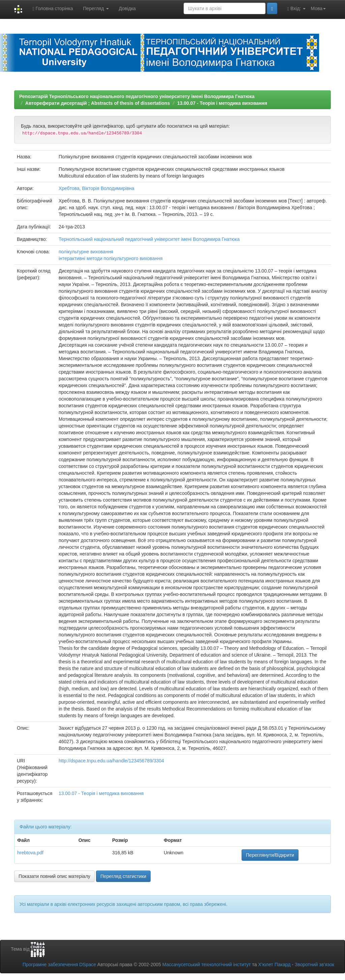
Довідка (127, 8)
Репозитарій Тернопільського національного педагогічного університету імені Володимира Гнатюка (137, 96)
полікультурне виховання (86, 252)
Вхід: (296, 9)
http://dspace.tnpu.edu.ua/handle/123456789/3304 (111, 761)
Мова (318, 8)
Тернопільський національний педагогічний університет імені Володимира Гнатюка (149, 239)
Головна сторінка (53, 9)
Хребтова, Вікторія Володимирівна (97, 188)
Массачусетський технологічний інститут (207, 965)
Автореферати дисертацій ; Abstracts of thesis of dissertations (98, 103)
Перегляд (96, 8)
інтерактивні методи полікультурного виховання (111, 258)
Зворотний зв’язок (315, 965)
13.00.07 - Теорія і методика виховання (222, 103)
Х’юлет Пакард (274, 965)
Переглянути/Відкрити (270, 855)
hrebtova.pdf (30, 853)
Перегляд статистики (123, 876)
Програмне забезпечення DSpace (59, 965)
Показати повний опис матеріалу (54, 876)
